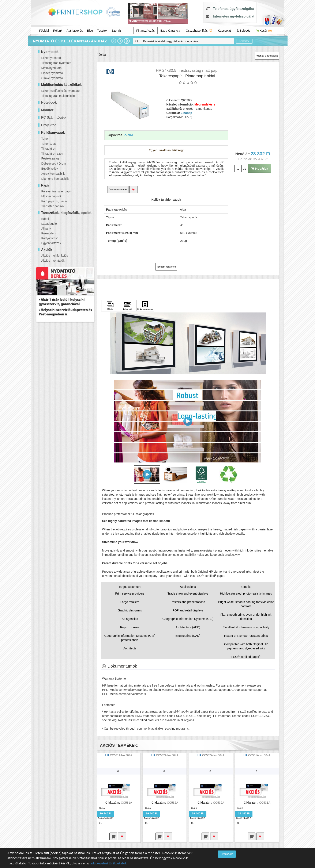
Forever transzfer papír (56, 191)
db (244, 169)
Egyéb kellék (50, 169)
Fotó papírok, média (55, 201)
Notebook (49, 102)
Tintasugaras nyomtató (56, 63)
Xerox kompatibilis (53, 174)
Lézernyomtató (51, 58)
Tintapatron (49, 149)
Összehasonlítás (199, 31)
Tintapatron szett (52, 154)
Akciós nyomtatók (53, 261)
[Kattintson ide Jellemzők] (128, 306)
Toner (45, 139)
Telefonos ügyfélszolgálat (233, 9)
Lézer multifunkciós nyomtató (61, 91)
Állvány (46, 228)
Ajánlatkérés (75, 31)
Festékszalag (50, 158)
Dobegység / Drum (54, 164)
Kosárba (260, 168)
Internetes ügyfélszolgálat (234, 16)
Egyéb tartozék (51, 243)
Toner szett (49, 144)
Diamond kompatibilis (55, 179)
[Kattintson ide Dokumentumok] (145, 306)
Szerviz (116, 31)
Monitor (47, 110)
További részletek (166, 267)
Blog (90, 31)
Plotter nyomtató (52, 73)
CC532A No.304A (167, 755)
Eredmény (244, 41)
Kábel (45, 219)
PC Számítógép (53, 117)
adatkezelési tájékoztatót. (109, 863)
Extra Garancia (170, 31)
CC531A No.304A (121, 755)
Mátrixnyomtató (52, 68)
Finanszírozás (145, 31)
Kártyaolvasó (50, 238)
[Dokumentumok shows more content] (119, 666)
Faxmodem (49, 233)
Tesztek (102, 31)
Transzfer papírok (53, 206)
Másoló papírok (52, 196)
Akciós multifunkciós (55, 256)
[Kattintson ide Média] (110, 306)
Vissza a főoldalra (267, 56)
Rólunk (58, 31)
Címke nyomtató (52, 78)
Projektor (49, 125)
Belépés (243, 31)
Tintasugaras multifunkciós (59, 96)
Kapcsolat (224, 31)
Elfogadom (227, 854)
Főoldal (44, 31)
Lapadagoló (49, 224)
